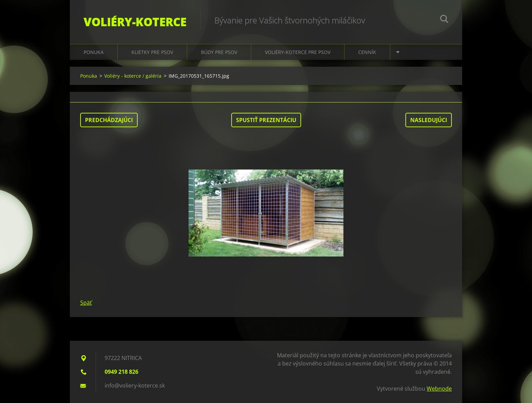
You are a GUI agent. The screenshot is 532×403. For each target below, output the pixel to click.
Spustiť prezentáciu (266, 120)
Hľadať (444, 20)
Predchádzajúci (109, 120)
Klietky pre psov (152, 52)
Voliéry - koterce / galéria (133, 76)
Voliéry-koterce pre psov (298, 52)
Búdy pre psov (219, 52)
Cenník (367, 52)
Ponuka (94, 52)
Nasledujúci (429, 120)
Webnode (439, 389)
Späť (86, 303)
